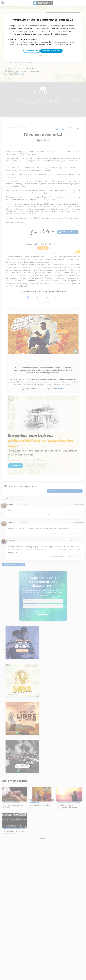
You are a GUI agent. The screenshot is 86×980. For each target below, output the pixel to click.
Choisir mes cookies (32, 51)
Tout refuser (43, 56)
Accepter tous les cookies (51, 51)
